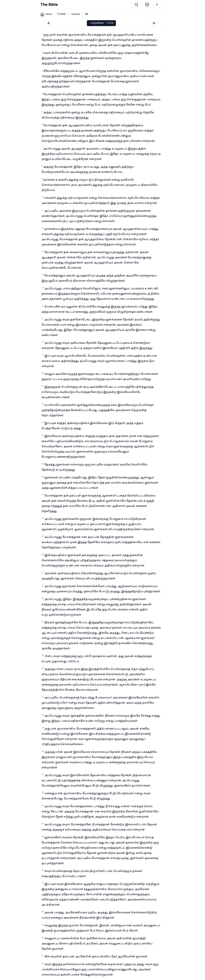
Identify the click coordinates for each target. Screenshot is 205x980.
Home (49, 14)
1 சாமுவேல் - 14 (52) (101, 23)
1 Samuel (75, 14)
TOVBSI (61, 14)
